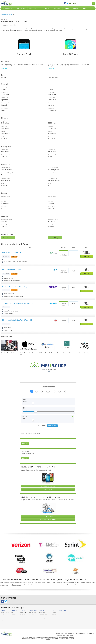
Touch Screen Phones (44, 616)
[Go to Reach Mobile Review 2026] (66, 345)
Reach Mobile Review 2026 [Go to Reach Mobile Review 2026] (64, 353)
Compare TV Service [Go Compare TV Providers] (48, 517)
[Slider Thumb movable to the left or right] (33, 403)
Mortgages (76, 8)
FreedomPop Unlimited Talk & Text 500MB (17, 303)
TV (41, 8)
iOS (53, 616)
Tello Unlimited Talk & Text (11, 270)
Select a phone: (49, 370)
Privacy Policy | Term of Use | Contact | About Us (72, 634)
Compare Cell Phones (7, 15)
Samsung (13, 624)
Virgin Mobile (4, 620)
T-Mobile (3, 618)
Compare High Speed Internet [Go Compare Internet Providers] (48, 520)
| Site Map (88, 634)
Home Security (57, 8)
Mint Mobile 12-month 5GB (12, 252)
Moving (84, 8)
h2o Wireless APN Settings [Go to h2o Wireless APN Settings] (83, 353)
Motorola (13, 620)
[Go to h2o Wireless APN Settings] (84, 345)
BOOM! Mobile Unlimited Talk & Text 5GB (17, 320)
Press (74, 3)
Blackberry (55, 614)
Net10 (3, 622)
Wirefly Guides (63, 611)
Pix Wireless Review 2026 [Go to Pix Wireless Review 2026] (45, 353)
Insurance (67, 8)
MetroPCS (4, 624)
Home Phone (33, 8)
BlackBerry (13, 614)
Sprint (3, 616)
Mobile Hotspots (24, 612)
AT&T (3, 614)
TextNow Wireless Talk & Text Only (15, 287)
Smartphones (42, 612)
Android (54, 612)
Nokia (12, 622)
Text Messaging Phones (45, 618)
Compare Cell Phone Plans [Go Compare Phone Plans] (48, 486)
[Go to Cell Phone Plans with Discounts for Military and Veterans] (10, 345)
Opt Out (93, 634)
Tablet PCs (22, 614)
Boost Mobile (4, 626)
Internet (47, 8)
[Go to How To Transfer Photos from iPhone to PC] (28, 345)
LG (12, 618)
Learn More (25, 444)
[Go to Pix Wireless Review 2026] (47, 345)
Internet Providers (33, 612)
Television (31, 614)
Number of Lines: (48, 387)
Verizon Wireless (5, 612)
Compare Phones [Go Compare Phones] (48, 489)
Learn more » (5, 69)
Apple (12, 612)
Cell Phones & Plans (8, 8)
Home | (58, 634)
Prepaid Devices (43, 614)
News (70, 3)
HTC (12, 616)
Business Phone (21, 8)
